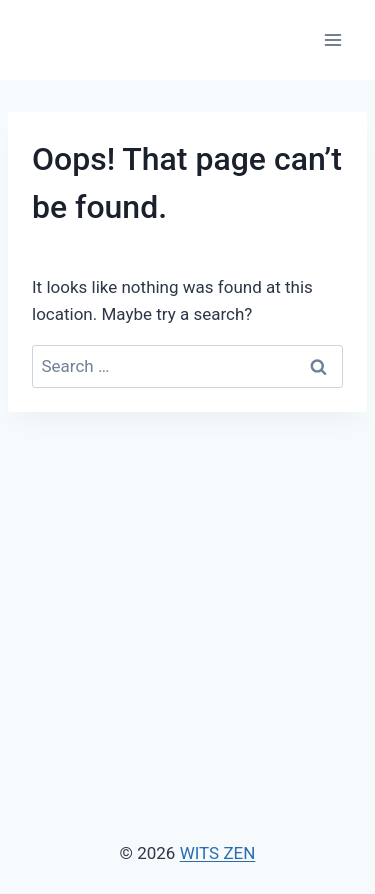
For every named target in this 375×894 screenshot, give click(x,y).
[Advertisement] (187, 571)
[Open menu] (332, 39)
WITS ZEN (218, 853)
